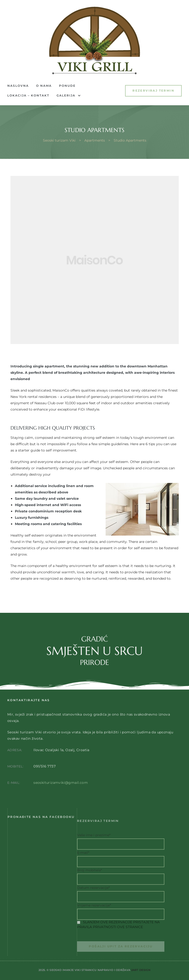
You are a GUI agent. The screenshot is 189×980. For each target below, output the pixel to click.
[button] (153, 91)
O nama (44, 86)
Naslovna (18, 86)
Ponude (67, 86)
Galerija (69, 96)
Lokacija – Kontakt (28, 95)
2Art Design (141, 976)
